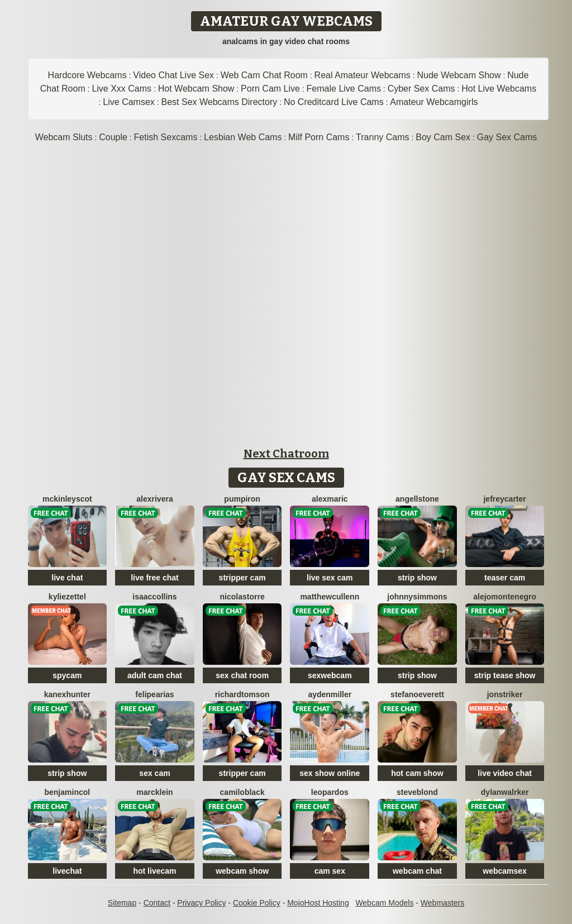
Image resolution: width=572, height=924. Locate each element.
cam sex (330, 871)
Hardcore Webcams (87, 75)
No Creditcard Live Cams (334, 102)
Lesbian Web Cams (243, 137)
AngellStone (417, 499)
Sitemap (122, 903)
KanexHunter (67, 694)
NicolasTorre (242, 597)
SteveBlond (417, 792)
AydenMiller (330, 694)
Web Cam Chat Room (264, 75)
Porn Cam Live (270, 89)
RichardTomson (242, 694)
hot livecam (154, 871)
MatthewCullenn (330, 597)
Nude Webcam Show (459, 75)
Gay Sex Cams (507, 137)
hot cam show (417, 773)
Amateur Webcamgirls (434, 102)
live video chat (504, 773)
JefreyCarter (504, 499)
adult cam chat (155, 675)
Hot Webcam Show (196, 89)
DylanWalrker (505, 792)
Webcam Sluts (64, 137)
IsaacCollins (154, 597)
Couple (113, 137)
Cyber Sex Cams (421, 89)
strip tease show (505, 675)
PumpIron (242, 499)
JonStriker (505, 694)
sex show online (330, 773)
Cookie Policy (257, 903)
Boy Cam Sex (443, 137)
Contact (157, 903)
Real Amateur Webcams (363, 75)
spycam (67, 675)
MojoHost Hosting (318, 903)
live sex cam (330, 578)
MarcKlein (154, 792)
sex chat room (242, 675)
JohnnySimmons (417, 597)
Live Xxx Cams (121, 89)
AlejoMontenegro (505, 597)
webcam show (242, 871)
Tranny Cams (382, 137)
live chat (67, 578)
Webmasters (442, 903)
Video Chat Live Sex (173, 75)
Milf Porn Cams (319, 137)
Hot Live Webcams (499, 89)
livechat (67, 871)
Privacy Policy (201, 903)
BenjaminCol (67, 792)
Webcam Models (384, 903)
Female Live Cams (344, 89)
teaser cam (505, 578)
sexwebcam (330, 675)
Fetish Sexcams (166, 137)
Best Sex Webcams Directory (220, 102)
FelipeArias (154, 694)
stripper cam (242, 578)
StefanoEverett (417, 694)
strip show (417, 578)
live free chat (155, 578)
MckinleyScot (67, 499)
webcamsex (505, 871)
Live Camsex (128, 102)
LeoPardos (330, 792)
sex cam (154, 773)
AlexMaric (330, 499)
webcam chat (417, 871)
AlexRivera (154, 499)
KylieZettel (67, 597)
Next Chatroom (286, 454)
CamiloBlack (242, 792)
